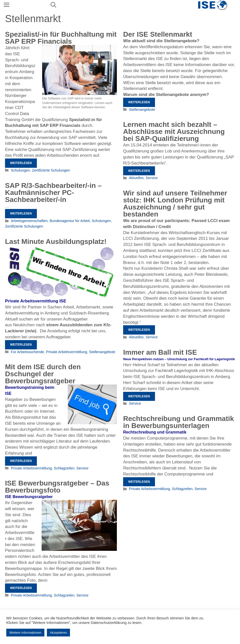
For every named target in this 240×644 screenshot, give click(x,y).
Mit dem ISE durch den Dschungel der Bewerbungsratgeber (43, 374)
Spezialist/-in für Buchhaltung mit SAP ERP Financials (61, 38)
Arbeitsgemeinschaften (29, 221)
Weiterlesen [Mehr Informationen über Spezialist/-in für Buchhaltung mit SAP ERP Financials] (21, 163)
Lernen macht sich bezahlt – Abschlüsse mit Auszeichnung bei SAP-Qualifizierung (174, 131)
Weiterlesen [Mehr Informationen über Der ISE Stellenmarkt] (139, 102)
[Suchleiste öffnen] (53, 5)
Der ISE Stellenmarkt (158, 34)
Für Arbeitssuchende (27, 352)
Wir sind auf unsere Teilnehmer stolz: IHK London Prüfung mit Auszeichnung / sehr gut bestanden (175, 204)
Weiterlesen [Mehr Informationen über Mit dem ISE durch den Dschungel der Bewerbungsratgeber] (21, 461)
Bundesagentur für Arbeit (70, 221)
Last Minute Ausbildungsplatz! (56, 241)
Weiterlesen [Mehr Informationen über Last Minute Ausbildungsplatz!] (21, 345)
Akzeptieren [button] (59, 633)
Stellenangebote (142, 110)
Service (152, 178)
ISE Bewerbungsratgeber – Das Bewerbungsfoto (57, 487)
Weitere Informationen (25, 633)
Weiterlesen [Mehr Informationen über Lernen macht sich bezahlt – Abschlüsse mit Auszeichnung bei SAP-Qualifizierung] (139, 171)
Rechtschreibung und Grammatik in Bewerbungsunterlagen (179, 422)
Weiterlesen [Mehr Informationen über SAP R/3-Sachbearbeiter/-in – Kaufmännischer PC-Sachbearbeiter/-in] (21, 213)
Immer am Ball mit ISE (160, 352)
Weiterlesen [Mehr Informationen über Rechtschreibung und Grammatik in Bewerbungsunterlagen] (139, 482)
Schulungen (20, 170)
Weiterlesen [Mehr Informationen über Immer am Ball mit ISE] (139, 396)
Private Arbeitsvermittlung (67, 352)
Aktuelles (136, 178)
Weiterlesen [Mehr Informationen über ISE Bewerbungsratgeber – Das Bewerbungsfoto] (21, 588)
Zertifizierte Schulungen (51, 170)
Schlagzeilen (64, 468)
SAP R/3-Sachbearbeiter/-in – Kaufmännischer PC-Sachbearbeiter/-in (53, 193)
